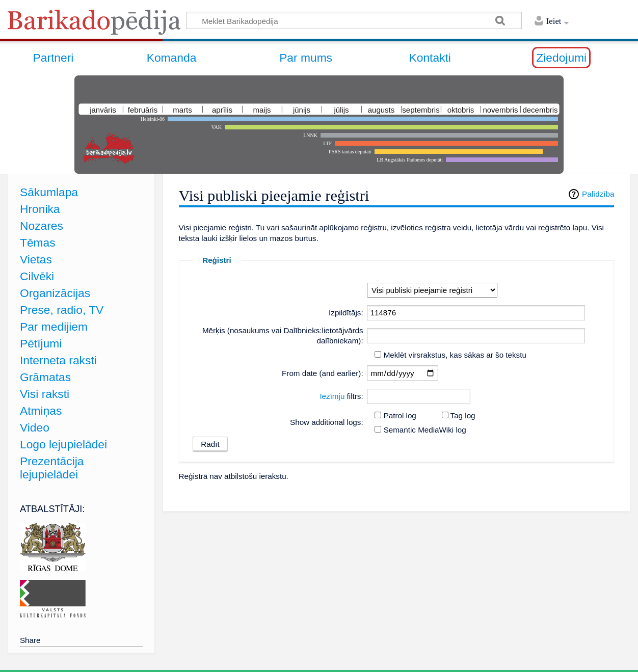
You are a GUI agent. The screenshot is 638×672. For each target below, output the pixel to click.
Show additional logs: (327, 422)
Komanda (172, 58)
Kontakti (430, 58)
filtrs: (341, 396)
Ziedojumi (561, 58)
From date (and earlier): (323, 373)
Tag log (463, 415)
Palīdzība (598, 194)
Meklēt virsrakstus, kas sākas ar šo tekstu (455, 355)
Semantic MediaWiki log (425, 430)
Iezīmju (332, 396)
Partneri (54, 58)
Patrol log (400, 415)
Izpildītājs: (346, 313)
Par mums (306, 58)
